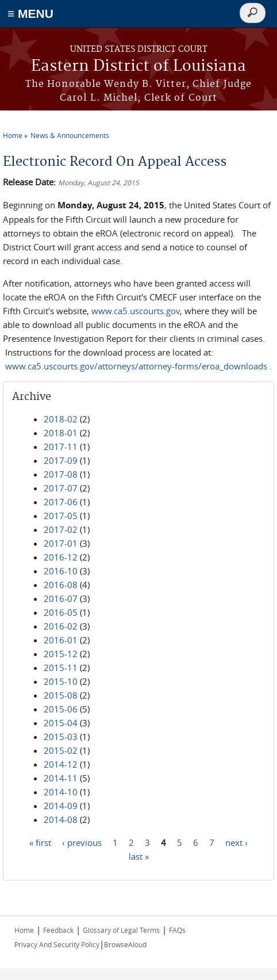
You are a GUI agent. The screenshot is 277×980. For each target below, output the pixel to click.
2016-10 (61, 571)
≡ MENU (30, 14)
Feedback (58, 930)
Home (13, 135)
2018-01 (61, 433)
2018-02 (61, 419)
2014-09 (61, 806)
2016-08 (61, 585)
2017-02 (61, 529)
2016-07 (61, 598)
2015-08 (61, 695)
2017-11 (61, 447)
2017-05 (61, 516)
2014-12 (61, 764)
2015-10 (61, 681)
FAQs (177, 930)
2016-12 (61, 557)
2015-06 (61, 709)
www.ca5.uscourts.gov (136, 311)
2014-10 (61, 792)
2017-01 (61, 543)
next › (236, 842)
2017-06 (61, 502)
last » (139, 856)
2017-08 (61, 474)
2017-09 (61, 460)
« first (40, 842)
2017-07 (61, 488)
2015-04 (61, 723)
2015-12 (61, 654)
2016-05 (61, 612)
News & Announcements (70, 135)
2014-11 (61, 778)
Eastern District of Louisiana (138, 66)
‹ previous (82, 842)
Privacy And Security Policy (57, 944)
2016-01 (61, 640)
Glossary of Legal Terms (121, 930)
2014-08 (61, 819)
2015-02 (61, 750)
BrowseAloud (125, 944)
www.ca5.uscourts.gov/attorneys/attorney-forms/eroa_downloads (136, 366)
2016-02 (61, 626)
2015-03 (61, 737)
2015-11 (61, 668)
